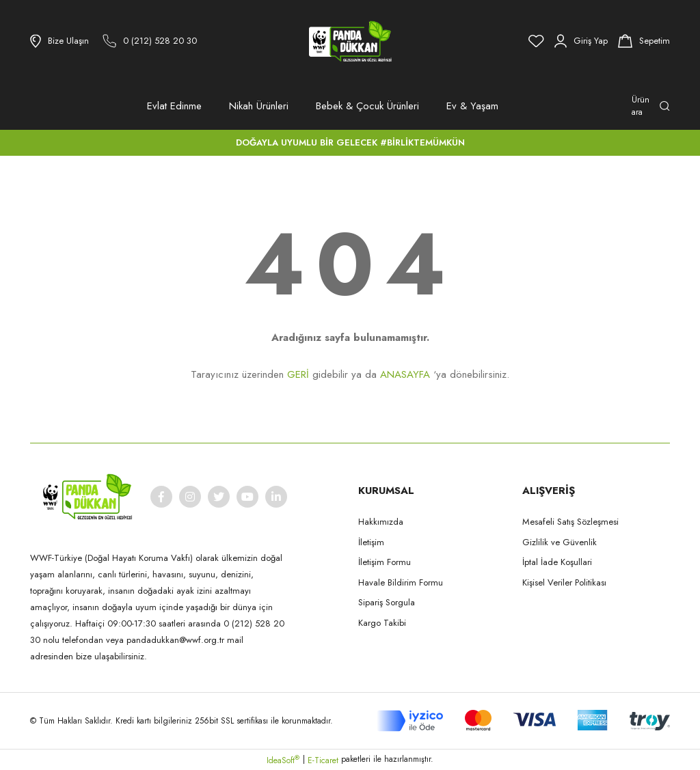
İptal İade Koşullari (557, 562)
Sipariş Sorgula (387, 602)
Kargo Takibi (382, 623)
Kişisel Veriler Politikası (564, 582)
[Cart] (644, 41)
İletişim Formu (385, 562)
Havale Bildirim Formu (401, 582)
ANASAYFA (405, 374)
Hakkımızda (381, 522)
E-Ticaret (323, 760)
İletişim (371, 542)
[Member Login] (581, 41)
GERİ (298, 374)
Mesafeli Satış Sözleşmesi (570, 522)
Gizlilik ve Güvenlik (560, 542)
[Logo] (350, 41)
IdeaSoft (283, 760)
